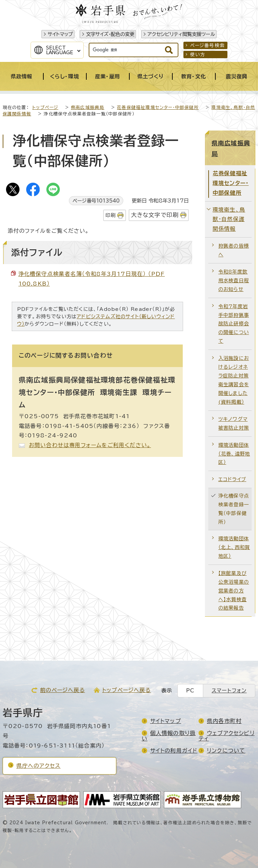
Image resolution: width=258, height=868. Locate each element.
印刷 (111, 215)
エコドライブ (232, 479)
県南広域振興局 (88, 107)
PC (190, 691)
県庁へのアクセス (39, 766)
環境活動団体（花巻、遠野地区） (234, 454)
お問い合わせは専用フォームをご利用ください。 (90, 445)
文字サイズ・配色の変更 (110, 34)
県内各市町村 (224, 721)
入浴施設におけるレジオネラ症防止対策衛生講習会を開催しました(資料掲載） (234, 380)
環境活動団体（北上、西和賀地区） (234, 547)
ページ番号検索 (207, 45)
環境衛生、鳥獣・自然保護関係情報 (229, 219)
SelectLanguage (60, 50)
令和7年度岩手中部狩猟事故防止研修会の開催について (234, 324)
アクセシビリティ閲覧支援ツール (181, 34)
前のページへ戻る (62, 690)
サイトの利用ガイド (174, 751)
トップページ (45, 107)
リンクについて (226, 751)
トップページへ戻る (126, 690)
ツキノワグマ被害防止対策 (234, 423)
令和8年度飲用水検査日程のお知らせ (234, 280)
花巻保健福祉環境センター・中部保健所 (158, 107)
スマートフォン (229, 691)
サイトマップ (60, 34)
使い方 (198, 55)
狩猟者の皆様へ (234, 250)
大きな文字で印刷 (155, 215)
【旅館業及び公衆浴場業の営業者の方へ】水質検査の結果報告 (234, 591)
